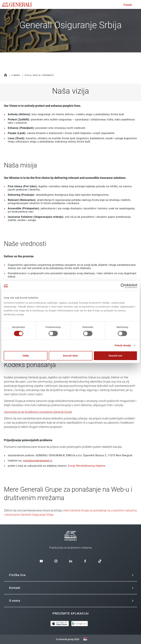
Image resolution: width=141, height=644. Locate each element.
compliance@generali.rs (38, 461)
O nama (16, 75)
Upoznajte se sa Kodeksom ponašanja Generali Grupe (38, 412)
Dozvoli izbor (70, 356)
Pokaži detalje (123, 345)
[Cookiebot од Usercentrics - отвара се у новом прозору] (123, 286)
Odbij (26, 356)
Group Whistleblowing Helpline (87, 466)
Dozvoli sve (115, 356)
